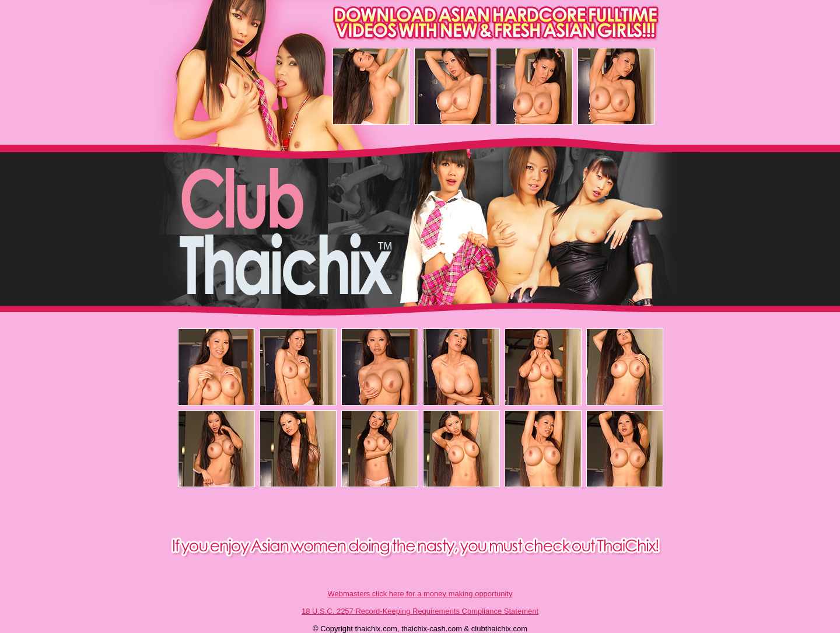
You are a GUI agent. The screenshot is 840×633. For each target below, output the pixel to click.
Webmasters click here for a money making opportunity (420, 594)
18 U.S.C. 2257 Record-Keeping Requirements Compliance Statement (420, 611)
